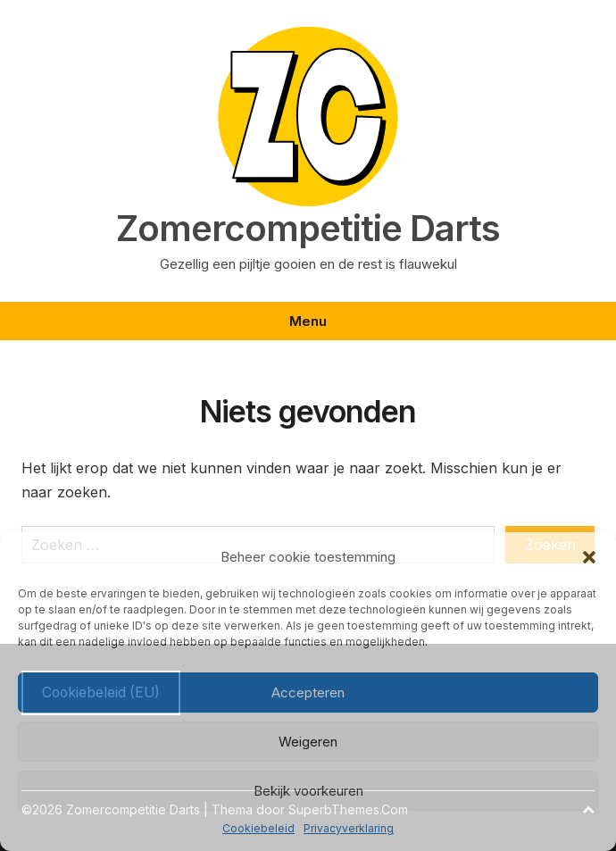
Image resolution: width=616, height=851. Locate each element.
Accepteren (308, 692)
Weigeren (308, 742)
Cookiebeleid (258, 828)
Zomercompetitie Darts (308, 229)
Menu (308, 321)
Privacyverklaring (349, 828)
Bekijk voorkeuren (308, 791)
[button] (589, 557)
